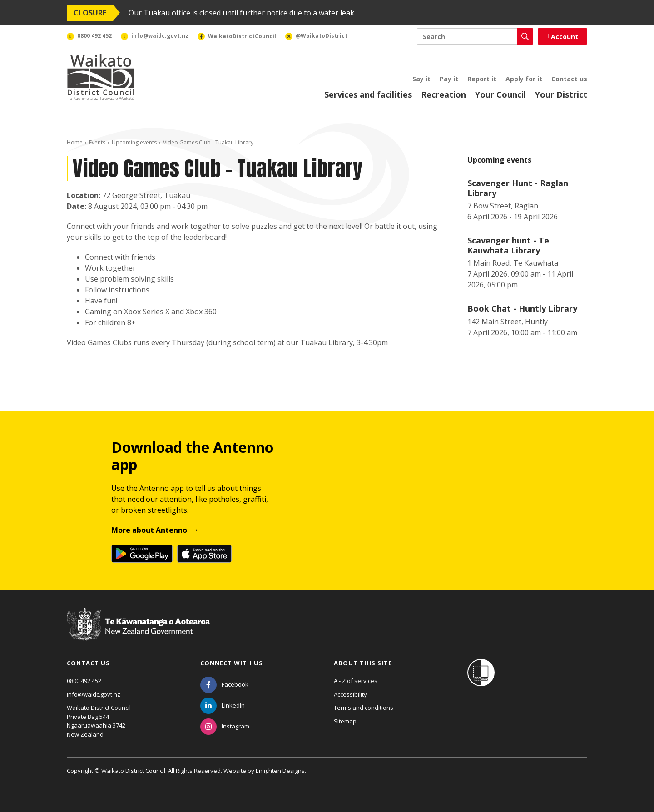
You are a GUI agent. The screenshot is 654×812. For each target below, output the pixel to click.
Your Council (500, 94)
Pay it (449, 79)
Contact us (569, 79)
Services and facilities (368, 94)
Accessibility (350, 694)
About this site (363, 663)
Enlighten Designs (280, 771)
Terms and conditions (364, 708)
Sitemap (345, 721)
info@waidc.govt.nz (94, 694)
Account (562, 37)
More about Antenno (149, 530)
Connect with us (232, 663)
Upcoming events (134, 142)
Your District (561, 94)
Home (75, 142)
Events (97, 142)
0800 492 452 (84, 681)
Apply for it (524, 79)
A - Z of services (356, 681)
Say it (421, 79)
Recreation (443, 94)
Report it (482, 79)
